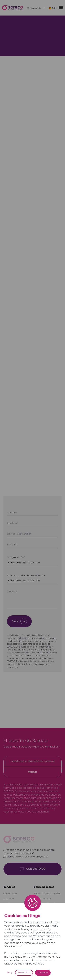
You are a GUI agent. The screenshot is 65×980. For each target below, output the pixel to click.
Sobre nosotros (44, 887)
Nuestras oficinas (43, 899)
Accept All (43, 973)
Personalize (24, 973)
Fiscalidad (9, 899)
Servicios (9, 887)
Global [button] (34, 8)
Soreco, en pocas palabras (47, 894)
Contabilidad (10, 894)
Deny (10, 973)
